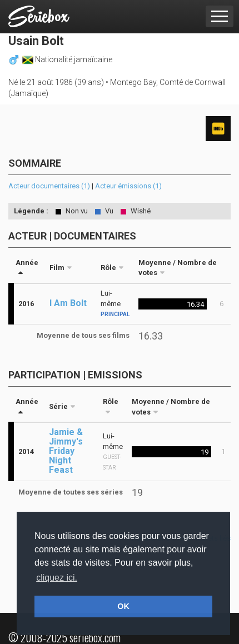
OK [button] (123, 606)
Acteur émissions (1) (128, 186)
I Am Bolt (68, 303)
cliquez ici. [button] (57, 578)
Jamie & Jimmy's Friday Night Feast (66, 451)
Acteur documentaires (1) (49, 186)
